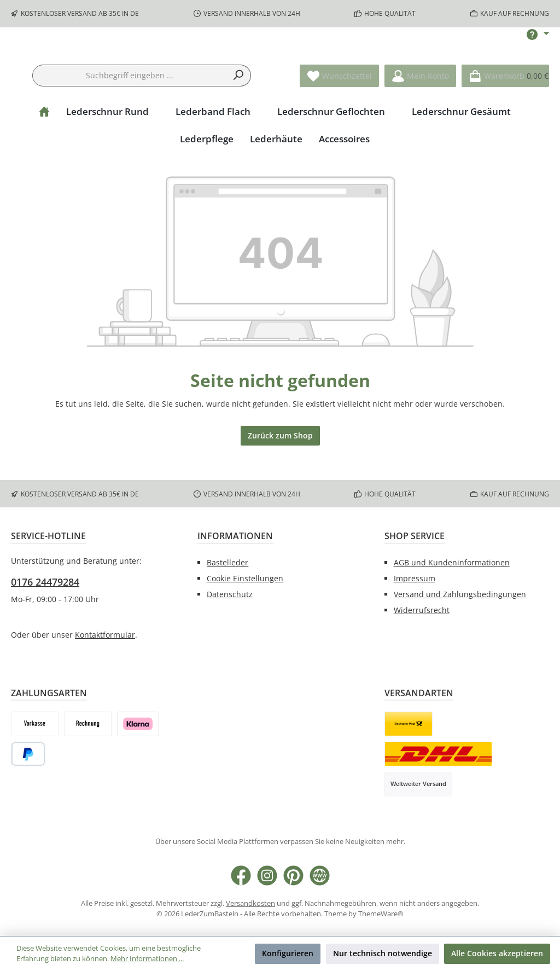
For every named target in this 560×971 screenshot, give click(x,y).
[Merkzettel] (339, 110)
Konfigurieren (288, 953)
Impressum (415, 578)
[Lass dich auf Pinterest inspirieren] (293, 875)
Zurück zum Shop (280, 470)
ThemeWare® (381, 914)
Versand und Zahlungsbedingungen (460, 594)
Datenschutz (230, 594)
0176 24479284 (45, 582)
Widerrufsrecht (422, 610)
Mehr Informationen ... (147, 959)
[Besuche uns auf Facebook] (241, 875)
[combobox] (130, 110)
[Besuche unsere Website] (320, 875)
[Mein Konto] (420, 110)
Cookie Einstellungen (245, 578)
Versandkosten (250, 903)
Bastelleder (227, 563)
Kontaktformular (105, 635)
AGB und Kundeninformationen (452, 563)
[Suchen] (239, 110)
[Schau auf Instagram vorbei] (267, 875)
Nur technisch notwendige (383, 953)
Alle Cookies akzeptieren (497, 953)
